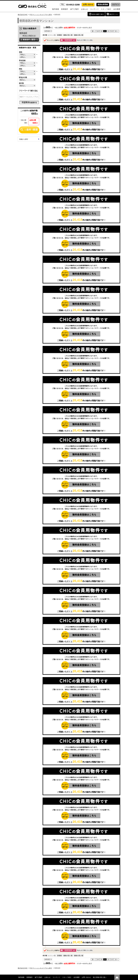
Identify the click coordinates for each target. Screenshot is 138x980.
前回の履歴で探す (98, 14)
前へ (93, 31)
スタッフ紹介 (106, 9)
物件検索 (56, 9)
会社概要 (117, 9)
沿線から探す (24, 139)
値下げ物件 (74, 9)
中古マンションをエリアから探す (41, 15)
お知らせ (84, 9)
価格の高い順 (79, 35)
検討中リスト (114, 14)
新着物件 (65, 9)
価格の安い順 (68, 35)
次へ (117, 31)
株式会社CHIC (23, 15)
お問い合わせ (88, 4)
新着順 (60, 35)
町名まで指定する (29, 36)
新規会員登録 (103, 4)
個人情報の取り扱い (100, 977)
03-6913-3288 (70, 5)
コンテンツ (94, 9)
